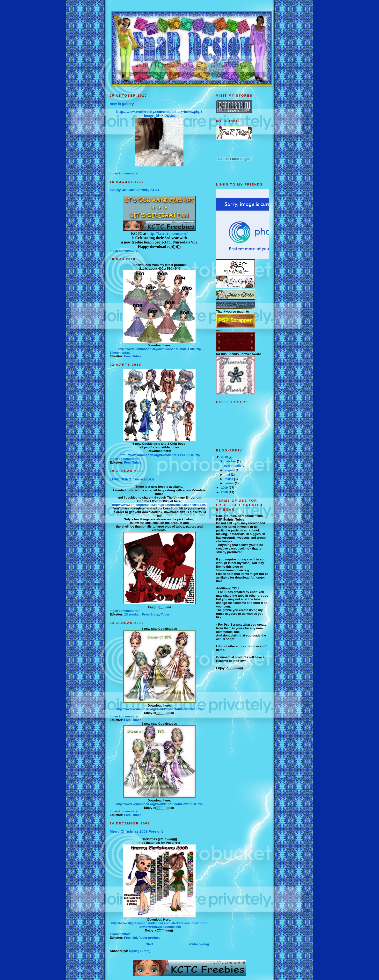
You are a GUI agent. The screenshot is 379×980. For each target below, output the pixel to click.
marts (229, 479)
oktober (231, 461)
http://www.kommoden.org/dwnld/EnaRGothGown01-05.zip (159, 804)
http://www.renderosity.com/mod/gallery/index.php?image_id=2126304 (159, 114)
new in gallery (122, 104)
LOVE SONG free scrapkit (132, 479)
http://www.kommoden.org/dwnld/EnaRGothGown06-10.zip (159, 709)
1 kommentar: (120, 353)
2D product (132, 614)
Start (149, 944)
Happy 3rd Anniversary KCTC (135, 190)
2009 (225, 488)
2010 (225, 457)
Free (127, 356)
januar (230, 483)
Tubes (137, 356)
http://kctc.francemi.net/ (168, 233)
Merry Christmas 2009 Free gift (136, 831)
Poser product (149, 938)
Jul (135, 938)
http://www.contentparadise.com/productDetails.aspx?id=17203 (159, 505)
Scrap (155, 614)
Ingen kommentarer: (125, 173)
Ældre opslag (199, 944)
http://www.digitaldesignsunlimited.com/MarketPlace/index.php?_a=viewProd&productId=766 (159, 925)
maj (228, 475)
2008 (225, 492)
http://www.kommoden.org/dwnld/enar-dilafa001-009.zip (159, 349)
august (230, 470)
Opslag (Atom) (140, 951)
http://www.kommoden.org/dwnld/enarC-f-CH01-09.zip (160, 455)
